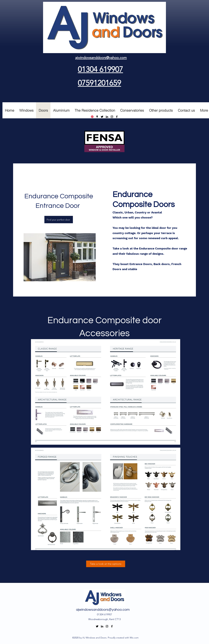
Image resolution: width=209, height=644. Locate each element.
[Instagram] (112, 117)
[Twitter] (102, 117)
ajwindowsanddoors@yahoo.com (103, 610)
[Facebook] (117, 117)
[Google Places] (97, 117)
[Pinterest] (92, 117)
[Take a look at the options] (106, 564)
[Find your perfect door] (59, 220)
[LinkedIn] (107, 117)
